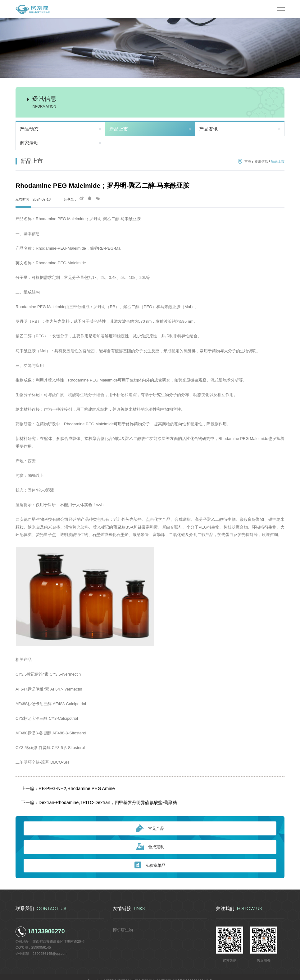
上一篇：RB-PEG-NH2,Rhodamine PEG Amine (63, 787)
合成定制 (150, 839)
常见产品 (150, 821)
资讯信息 (261, 161)
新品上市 (119, 129)
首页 (248, 161)
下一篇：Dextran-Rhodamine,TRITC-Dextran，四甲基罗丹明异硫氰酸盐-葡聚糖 (90, 797)
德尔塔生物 (121, 922)
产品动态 (29, 129)
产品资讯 (208, 129)
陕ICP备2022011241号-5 (192, 973)
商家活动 (29, 143)
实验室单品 (150, 858)
